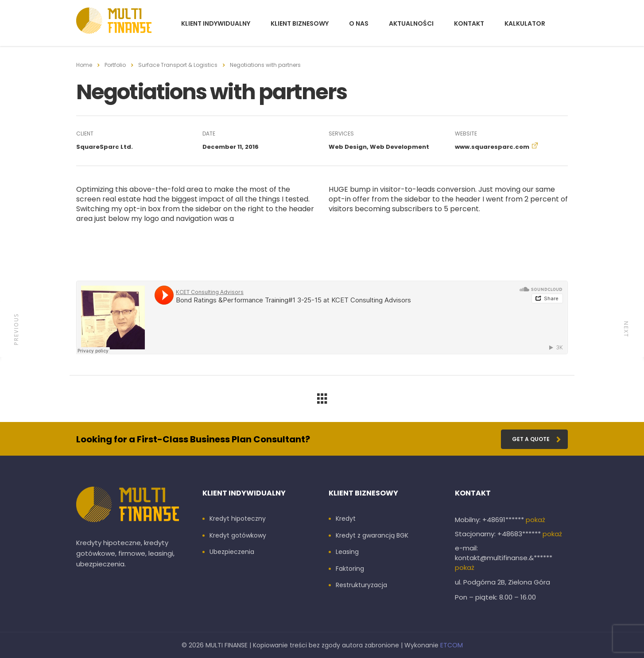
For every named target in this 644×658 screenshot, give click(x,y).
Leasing (347, 552)
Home (84, 65)
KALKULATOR (525, 23)
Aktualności (411, 23)
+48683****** (520, 534)
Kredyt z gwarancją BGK (372, 536)
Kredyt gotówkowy (238, 536)
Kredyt (346, 519)
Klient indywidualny (216, 23)
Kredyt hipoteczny (238, 519)
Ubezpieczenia (232, 552)
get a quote (536, 439)
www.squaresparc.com (492, 147)
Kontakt (469, 23)
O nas (359, 23)
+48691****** (504, 520)
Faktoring (350, 569)
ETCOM (452, 645)
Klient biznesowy (300, 23)
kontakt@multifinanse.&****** (504, 558)
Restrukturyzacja (361, 585)
